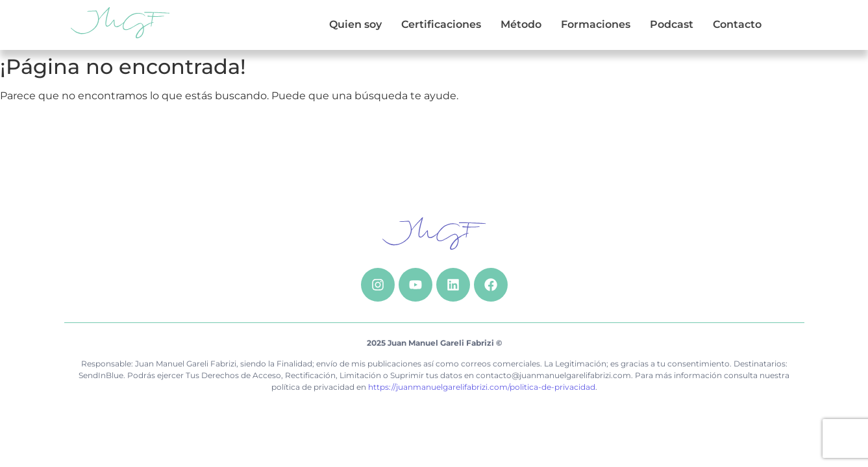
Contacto (737, 24)
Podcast (672, 24)
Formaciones (596, 24)
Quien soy (355, 24)
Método (521, 24)
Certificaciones (441, 24)
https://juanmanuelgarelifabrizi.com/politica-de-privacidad (482, 387)
